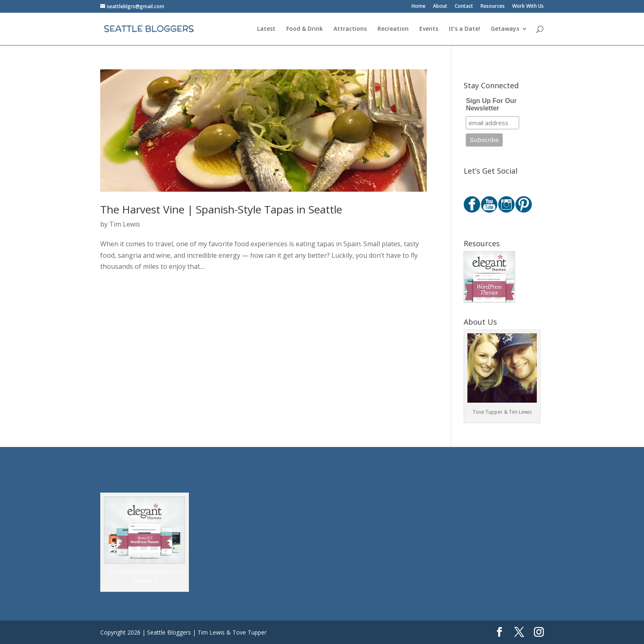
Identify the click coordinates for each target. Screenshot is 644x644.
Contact (464, 7)
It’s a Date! (465, 29)
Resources (493, 7)
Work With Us (528, 7)
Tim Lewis (125, 224)
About (440, 7)
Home (419, 7)
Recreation (393, 29)
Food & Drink (305, 29)
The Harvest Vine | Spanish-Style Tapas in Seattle (221, 209)
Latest (266, 29)
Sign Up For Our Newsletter (491, 104)
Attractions (350, 29)
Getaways (505, 29)
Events (429, 29)
